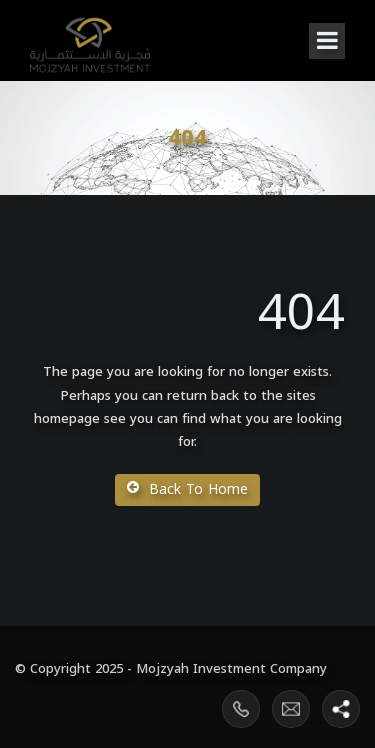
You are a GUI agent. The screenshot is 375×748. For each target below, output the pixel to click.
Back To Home (187, 489)
